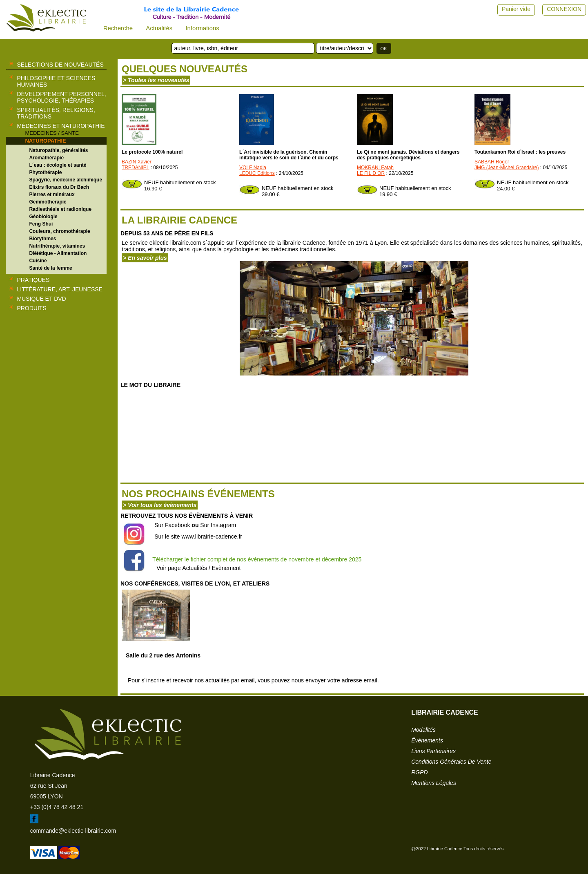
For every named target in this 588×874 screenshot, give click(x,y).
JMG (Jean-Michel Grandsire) (507, 168)
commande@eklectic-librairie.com (73, 831)
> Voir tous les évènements (160, 505)
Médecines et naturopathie (61, 126)
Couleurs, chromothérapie (59, 231)
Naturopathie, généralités (58, 150)
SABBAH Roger (492, 162)
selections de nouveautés (60, 65)
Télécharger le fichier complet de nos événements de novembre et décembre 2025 (257, 559)
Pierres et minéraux (52, 194)
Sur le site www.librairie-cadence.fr (198, 536)
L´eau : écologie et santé (58, 165)
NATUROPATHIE (45, 141)
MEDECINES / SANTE (52, 133)
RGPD (419, 772)
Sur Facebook (172, 525)
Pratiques (33, 280)
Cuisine (38, 261)
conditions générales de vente (451, 762)
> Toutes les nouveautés (156, 80)
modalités (423, 730)
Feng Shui (41, 224)
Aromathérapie (46, 158)
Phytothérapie (45, 172)
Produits (31, 308)
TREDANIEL (135, 168)
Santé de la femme (50, 268)
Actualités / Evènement (211, 568)
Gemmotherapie (48, 202)
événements (427, 740)
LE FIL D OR (371, 173)
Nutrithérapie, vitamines (57, 246)
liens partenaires (433, 751)
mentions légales (434, 783)
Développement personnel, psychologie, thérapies (61, 97)
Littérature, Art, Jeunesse (60, 289)
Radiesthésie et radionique (60, 209)
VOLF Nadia (253, 168)
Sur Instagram (218, 525)
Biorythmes (42, 239)
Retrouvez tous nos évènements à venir (187, 516)
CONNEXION (564, 9)
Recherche (118, 28)
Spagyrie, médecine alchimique (66, 180)
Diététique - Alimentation (58, 253)
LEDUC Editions (257, 173)
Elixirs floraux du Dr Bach (59, 187)
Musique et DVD (41, 299)
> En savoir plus (145, 258)
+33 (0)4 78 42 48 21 (57, 807)
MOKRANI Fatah (375, 168)
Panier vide (516, 9)
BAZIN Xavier (137, 162)
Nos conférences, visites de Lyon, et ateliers (195, 583)
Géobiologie (43, 217)
